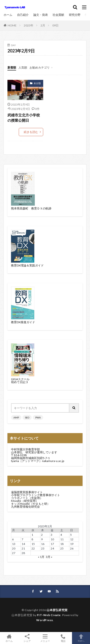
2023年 (29, 25)
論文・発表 (41, 15)
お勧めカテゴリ (40, 67)
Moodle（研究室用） (25, 501)
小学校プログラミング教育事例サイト (36, 495)
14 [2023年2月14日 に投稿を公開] (23, 544)
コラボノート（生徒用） (27, 498)
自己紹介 (23, 15)
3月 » (49, 557)
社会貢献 (58, 15)
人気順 (23, 67)
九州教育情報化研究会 (25, 507)
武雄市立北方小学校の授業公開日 (24, 118)
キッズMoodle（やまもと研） (30, 504)
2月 (43, 25)
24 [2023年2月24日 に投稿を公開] (52, 548)
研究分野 (75, 15)
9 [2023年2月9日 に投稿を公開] (42, 539)
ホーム (8, 15)
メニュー (45, 638)
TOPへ (81, 638)
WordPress (45, 620)
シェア (27, 638)
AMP (16, 417)
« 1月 (41, 557)
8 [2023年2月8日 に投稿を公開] (32, 539)
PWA (38, 417)
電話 (63, 638)
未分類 (37, 83)
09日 (55, 25)
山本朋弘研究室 (57, 610)
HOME (12, 25)
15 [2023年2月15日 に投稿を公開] (33, 544)
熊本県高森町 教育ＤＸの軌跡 (31, 208)
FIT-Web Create (49, 615)
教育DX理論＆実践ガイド (27, 265)
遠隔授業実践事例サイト (27, 492)
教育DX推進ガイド (23, 322)
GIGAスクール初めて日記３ (20, 381)
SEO (27, 417)
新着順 (12, 67)
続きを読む (31, 132)
